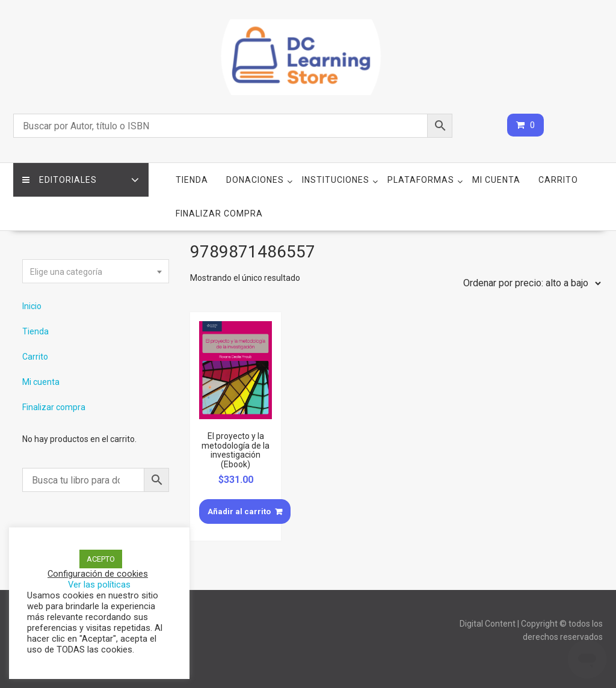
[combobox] (96, 271)
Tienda (192, 180)
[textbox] (96, 272)
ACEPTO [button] (101, 559)
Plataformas (421, 180)
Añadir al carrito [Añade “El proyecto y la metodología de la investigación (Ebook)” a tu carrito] (239, 511)
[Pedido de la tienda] (529, 283)
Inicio (32, 306)
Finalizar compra (219, 213)
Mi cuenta (496, 180)
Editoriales (60, 180)
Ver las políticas (99, 585)
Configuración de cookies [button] (98, 574)
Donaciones (255, 180)
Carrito (558, 180)
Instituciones (336, 180)
